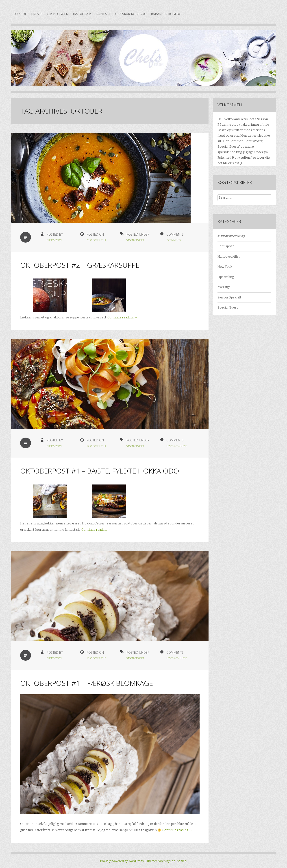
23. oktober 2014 (96, 240)
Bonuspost (226, 246)
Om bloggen (58, 14)
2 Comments (174, 240)
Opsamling (226, 277)
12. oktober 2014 (96, 446)
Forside (20, 14)
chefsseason (54, 240)
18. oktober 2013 (96, 658)
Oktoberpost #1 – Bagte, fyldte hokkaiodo (100, 471)
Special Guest (228, 308)
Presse (37, 14)
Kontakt (103, 14)
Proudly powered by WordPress (122, 861)
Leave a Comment (177, 446)
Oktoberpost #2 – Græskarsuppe (80, 265)
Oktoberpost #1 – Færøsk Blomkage (87, 683)
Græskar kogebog (131, 14)
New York (225, 267)
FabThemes (178, 861)
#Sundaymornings (231, 236)
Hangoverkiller (229, 257)
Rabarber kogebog (167, 14)
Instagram (82, 14)
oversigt (224, 287)
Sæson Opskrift (135, 240)
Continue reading (122, 317)
